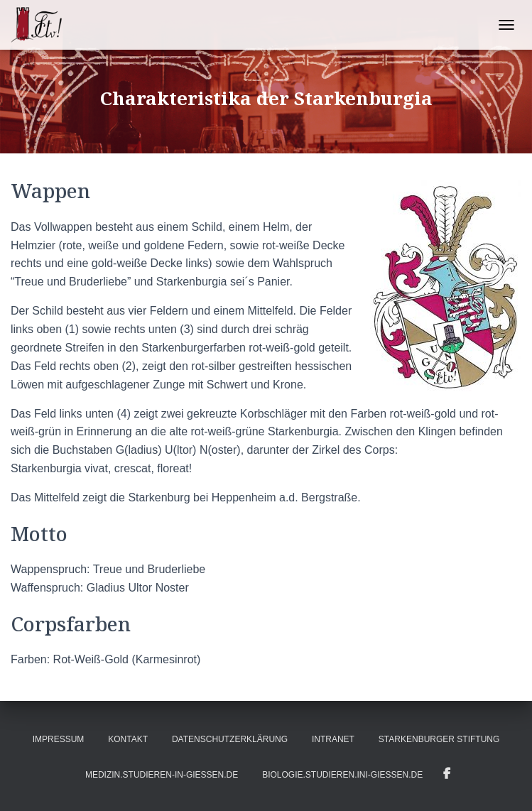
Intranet (333, 739)
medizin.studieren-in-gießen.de (162, 775)
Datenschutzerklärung (230, 739)
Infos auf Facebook (447, 774)
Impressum (59, 739)
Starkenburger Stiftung (439, 739)
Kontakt (128, 739)
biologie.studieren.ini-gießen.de (342, 775)
